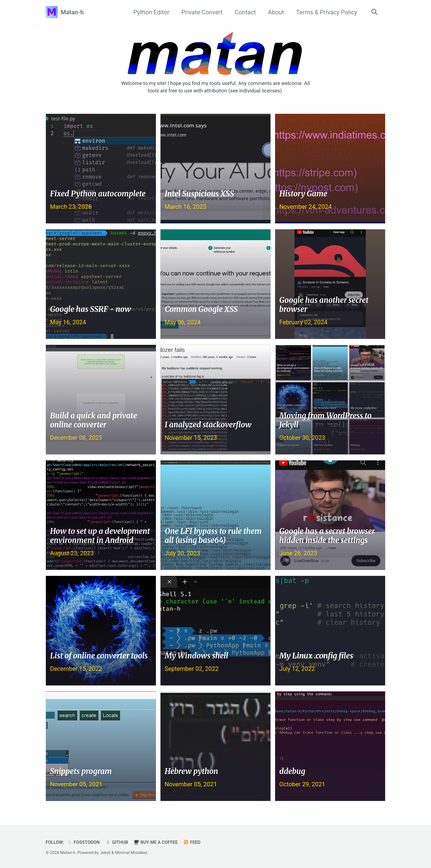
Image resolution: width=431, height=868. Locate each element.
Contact (244, 12)
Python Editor (150, 12)
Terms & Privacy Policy (326, 12)
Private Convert (201, 12)
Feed (194, 842)
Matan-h (72, 12)
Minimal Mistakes (132, 853)
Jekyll (105, 853)
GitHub (118, 842)
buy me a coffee (157, 842)
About (275, 12)
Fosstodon (84, 842)
